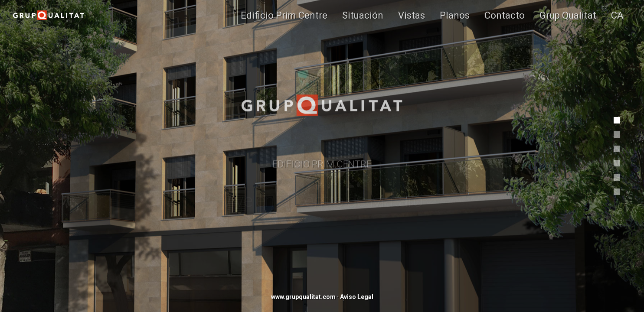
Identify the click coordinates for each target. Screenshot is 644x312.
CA (617, 15)
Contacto (505, 15)
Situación (363, 15)
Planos (455, 15)
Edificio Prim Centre (284, 15)
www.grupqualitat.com (303, 297)
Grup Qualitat (568, 15)
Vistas (412, 15)
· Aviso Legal (355, 297)
